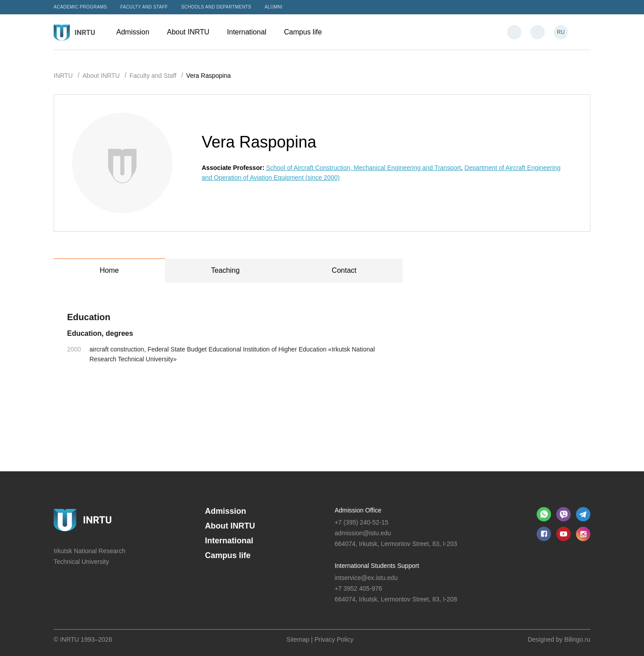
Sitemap (298, 639)
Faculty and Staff (144, 7)
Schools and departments (216, 7)
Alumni (274, 7)
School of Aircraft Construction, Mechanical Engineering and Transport (364, 168)
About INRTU (192, 32)
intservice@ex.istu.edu (366, 578)
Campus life (307, 32)
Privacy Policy (334, 639)
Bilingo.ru (577, 639)
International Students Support (377, 566)
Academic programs (80, 7)
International (251, 32)
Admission (137, 32)
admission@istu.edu (363, 533)
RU (561, 32)
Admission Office (358, 510)
